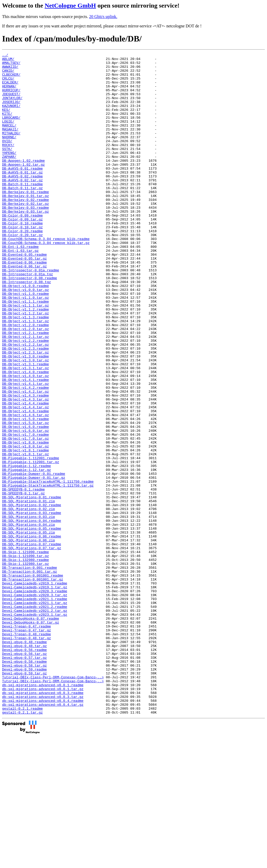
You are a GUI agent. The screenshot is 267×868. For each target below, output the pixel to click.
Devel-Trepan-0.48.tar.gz (26, 755)
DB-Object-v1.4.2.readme (25, 455)
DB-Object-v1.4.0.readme (25, 436)
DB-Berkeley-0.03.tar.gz (25, 243)
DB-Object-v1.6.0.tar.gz (25, 506)
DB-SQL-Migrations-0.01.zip (29, 591)
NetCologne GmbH (70, 5)
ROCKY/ (8, 164)
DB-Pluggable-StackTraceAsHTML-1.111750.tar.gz (48, 572)
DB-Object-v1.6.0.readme (25, 502)
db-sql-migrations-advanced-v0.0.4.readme (43, 830)
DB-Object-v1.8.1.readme (25, 530)
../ (5, 56)
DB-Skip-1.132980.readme (25, 661)
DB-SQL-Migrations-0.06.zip (29, 638)
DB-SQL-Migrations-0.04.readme (32, 614)
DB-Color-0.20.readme (22, 267)
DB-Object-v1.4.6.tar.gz (25, 488)
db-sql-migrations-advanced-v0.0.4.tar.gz (43, 835)
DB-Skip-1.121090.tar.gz (25, 657)
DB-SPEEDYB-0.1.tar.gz (23, 582)
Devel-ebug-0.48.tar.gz (25, 765)
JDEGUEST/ (11, 103)
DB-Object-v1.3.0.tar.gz (25, 422)
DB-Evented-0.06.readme (25, 304)
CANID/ (8, 74)
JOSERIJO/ (11, 112)
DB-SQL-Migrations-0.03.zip (29, 610)
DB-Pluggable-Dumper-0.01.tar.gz (34, 563)
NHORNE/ (9, 154)
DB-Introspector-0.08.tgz (26, 328)
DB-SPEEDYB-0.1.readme (23, 577)
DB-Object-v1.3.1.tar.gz (25, 431)
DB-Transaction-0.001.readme (30, 671)
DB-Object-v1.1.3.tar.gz (25, 375)
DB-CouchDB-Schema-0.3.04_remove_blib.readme (46, 276)
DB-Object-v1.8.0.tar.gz (25, 525)
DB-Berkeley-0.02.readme (25, 229)
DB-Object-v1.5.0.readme (25, 492)
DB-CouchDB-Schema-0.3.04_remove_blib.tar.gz (46, 281)
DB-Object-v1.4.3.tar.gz (25, 469)
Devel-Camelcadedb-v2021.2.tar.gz (35, 722)
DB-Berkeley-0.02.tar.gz (25, 234)
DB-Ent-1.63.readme (20, 286)
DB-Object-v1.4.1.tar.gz (25, 450)
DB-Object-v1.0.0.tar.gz (25, 337)
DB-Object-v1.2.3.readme (25, 408)
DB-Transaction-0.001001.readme (33, 680)
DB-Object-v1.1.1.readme (25, 351)
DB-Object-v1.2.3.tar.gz (25, 412)
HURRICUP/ (11, 98)
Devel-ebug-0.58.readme (25, 783)
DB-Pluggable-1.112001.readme (31, 539)
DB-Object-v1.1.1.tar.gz (25, 356)
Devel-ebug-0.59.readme (25, 793)
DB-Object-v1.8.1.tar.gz (25, 535)
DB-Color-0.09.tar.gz (22, 253)
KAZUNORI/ (11, 117)
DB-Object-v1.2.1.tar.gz (25, 394)
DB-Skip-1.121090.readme (25, 652)
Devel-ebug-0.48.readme (25, 760)
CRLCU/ (8, 84)
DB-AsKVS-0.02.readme (22, 201)
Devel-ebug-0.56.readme (25, 769)
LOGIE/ (8, 135)
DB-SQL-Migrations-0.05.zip (29, 628)
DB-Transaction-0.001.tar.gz (30, 675)
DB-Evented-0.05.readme (25, 295)
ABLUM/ (8, 60)
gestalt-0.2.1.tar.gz (22, 845)
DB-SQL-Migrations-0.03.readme (32, 605)
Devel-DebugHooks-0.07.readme (31, 732)
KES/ (6, 121)
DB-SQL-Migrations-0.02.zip (29, 600)
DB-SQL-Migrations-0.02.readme (32, 596)
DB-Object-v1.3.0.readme (25, 417)
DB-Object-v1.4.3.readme (25, 464)
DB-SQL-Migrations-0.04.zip (29, 619)
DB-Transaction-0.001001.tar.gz (33, 685)
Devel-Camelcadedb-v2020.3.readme (35, 699)
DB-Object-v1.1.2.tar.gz (25, 366)
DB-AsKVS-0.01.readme (22, 192)
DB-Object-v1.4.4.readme (25, 474)
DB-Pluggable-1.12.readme (26, 549)
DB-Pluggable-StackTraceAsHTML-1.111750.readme (48, 567)
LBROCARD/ (11, 131)
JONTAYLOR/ (12, 107)
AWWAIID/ (10, 70)
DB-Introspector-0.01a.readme (31, 314)
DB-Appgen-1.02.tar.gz (23, 187)
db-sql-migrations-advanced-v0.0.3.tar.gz (43, 826)
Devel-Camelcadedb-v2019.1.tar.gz (35, 694)
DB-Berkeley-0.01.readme (25, 220)
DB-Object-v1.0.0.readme (25, 333)
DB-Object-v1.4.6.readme (25, 483)
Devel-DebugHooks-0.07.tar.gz (31, 737)
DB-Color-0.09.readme (22, 248)
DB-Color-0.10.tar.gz (22, 262)
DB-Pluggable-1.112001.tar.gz (31, 544)
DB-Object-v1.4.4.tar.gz (25, 478)
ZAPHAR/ (9, 178)
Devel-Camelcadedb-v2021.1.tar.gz (35, 713)
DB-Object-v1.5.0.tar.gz (25, 497)
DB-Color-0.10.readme (22, 258)
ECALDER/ (10, 88)
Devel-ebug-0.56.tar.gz (25, 774)
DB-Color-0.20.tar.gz (22, 272)
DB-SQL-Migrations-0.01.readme (32, 586)
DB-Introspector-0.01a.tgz (28, 319)
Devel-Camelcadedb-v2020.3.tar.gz (35, 704)
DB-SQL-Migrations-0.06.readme (32, 633)
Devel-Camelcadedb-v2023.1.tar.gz (35, 727)
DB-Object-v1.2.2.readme (25, 398)
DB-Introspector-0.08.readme (30, 323)
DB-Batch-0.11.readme (22, 211)
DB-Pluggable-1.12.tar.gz (26, 553)
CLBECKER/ (11, 79)
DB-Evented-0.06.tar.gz (25, 309)
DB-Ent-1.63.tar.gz (20, 290)
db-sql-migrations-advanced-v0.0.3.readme (43, 821)
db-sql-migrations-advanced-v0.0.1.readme (43, 812)
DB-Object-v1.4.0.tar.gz (25, 441)
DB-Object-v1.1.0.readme (25, 342)
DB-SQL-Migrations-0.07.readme (32, 643)
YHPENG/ (9, 173)
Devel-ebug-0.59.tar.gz (25, 798)
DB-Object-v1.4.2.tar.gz (25, 459)
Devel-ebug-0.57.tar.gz (25, 779)
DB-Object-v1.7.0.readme (25, 511)
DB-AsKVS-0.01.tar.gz (22, 196)
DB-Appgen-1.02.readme (23, 182)
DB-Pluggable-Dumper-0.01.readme (34, 558)
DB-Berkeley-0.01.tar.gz (25, 225)
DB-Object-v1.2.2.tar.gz (25, 403)
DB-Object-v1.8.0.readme (25, 520)
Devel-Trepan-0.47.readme (26, 741)
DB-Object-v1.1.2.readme (25, 361)
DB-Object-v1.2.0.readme (25, 380)
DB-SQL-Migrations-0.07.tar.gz (32, 647)
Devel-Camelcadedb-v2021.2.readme (35, 718)
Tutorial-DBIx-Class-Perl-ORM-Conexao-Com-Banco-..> (53, 802)
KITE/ (7, 126)
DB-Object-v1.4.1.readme (25, 445)
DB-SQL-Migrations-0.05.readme (32, 624)
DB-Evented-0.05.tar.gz (25, 300)
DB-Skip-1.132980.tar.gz (25, 666)
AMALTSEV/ (11, 65)
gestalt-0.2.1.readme (22, 840)
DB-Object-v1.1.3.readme (25, 370)
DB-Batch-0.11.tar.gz (22, 215)
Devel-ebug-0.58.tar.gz (25, 788)
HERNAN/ (9, 93)
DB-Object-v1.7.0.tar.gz (25, 516)
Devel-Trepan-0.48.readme (26, 751)
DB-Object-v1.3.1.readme (25, 427)
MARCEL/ (9, 140)
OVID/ (7, 159)
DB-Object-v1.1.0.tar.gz (25, 347)
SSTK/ (7, 168)
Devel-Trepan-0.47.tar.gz (26, 746)
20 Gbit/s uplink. (103, 17)
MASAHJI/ (10, 145)
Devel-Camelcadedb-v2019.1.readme (35, 690)
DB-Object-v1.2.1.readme (25, 389)
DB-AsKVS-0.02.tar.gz (22, 206)
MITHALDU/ (11, 149)
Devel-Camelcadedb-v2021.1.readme (35, 708)
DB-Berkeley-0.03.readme (25, 239)
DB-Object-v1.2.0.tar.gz (25, 384)
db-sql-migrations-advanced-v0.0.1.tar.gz (43, 816)
